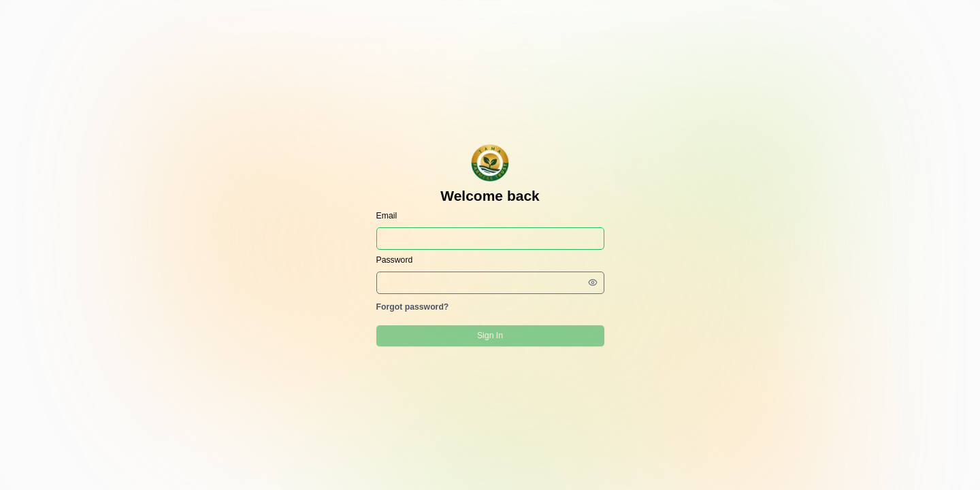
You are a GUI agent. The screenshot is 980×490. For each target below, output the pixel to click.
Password (395, 260)
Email (387, 216)
